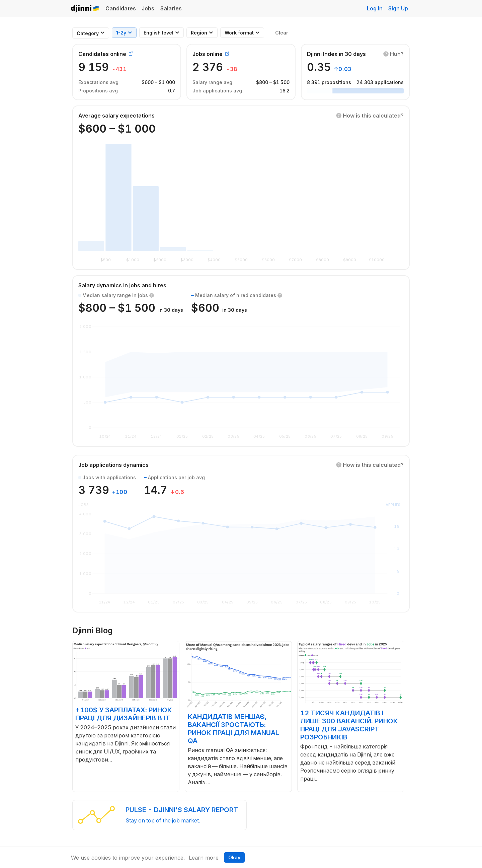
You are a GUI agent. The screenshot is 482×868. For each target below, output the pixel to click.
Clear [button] (282, 33)
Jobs (148, 8)
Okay (234, 857)
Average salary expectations (116, 116)
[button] (393, 54)
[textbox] (88, 33)
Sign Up (398, 8)
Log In (375, 8)
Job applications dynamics (113, 465)
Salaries (171, 8)
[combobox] (88, 33)
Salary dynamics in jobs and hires (122, 285)
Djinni (85, 9)
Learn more (204, 858)
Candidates (121, 8)
